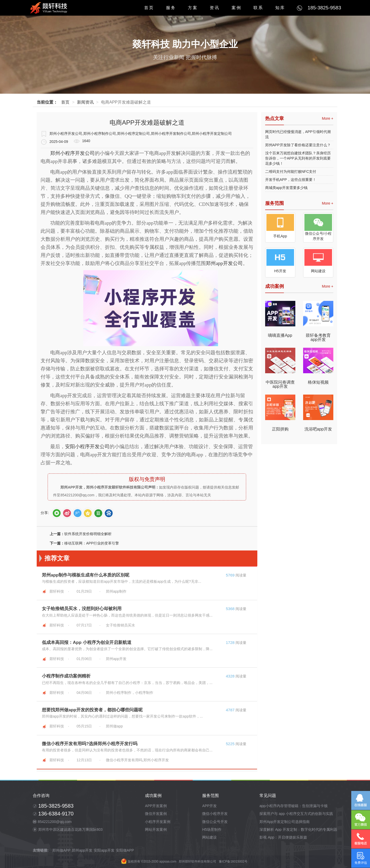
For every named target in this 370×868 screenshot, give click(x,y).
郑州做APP (61, 850)
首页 (149, 8)
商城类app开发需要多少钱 (286, 188)
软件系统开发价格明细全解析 (88, 534)
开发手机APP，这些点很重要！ (291, 180)
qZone (88, 513)
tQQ (77, 513)
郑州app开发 (82, 850)
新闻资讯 (85, 102)
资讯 (215, 8)
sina (67, 513)
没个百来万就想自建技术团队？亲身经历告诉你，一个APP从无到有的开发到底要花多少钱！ (298, 158)
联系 (258, 8)
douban (98, 513)
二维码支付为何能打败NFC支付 (291, 172)
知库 (280, 8)
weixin (57, 513)
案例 (237, 8)
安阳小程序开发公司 (87, 446)
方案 (193, 8)
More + (328, 118)
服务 (171, 8)
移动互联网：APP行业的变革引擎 (92, 543)
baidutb (109, 513)
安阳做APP (125, 850)
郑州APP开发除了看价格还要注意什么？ (298, 145)
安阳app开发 (104, 850)
